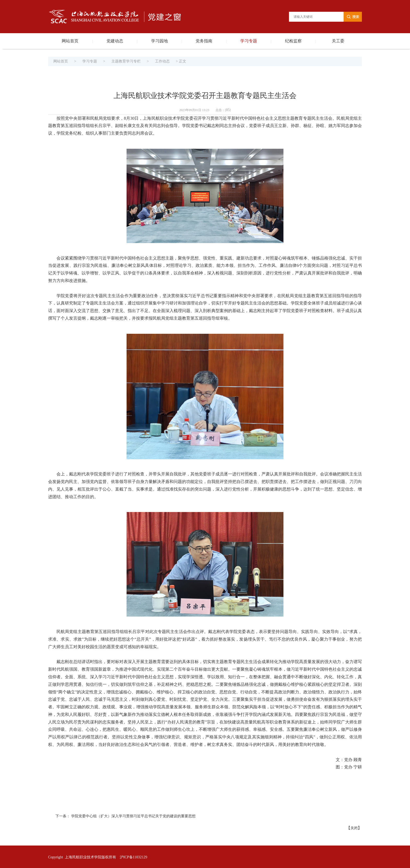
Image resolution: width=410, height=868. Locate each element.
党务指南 (204, 41)
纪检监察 (293, 41)
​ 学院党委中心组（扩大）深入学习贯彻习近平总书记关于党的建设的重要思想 (133, 816)
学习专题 (249, 41)
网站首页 (70, 41)
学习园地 (160, 41)
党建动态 (115, 41)
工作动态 (162, 61)
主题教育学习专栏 (126, 61)
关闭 (354, 828)
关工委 (338, 41)
